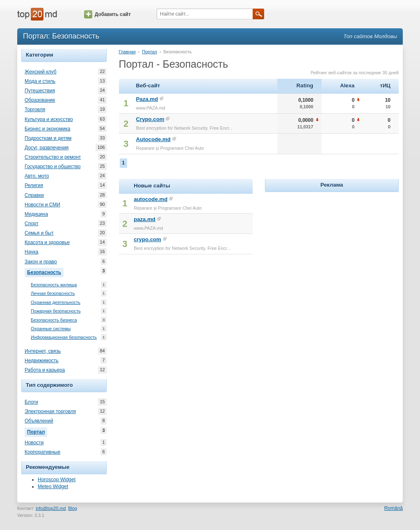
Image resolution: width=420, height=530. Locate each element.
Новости (34, 443)
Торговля (35, 110)
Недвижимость (42, 361)
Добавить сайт (107, 14)
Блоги (31, 402)
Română (394, 508)
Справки (34, 195)
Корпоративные (42, 452)
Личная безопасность (53, 294)
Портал (37, 431)
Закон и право (41, 262)
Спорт (32, 224)
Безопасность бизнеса (54, 320)
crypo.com (147, 239)
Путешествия (40, 91)
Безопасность (45, 272)
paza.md (145, 219)
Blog (73, 508)
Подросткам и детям (48, 138)
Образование (40, 100)
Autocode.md (153, 139)
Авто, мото (37, 176)
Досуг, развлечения (47, 148)
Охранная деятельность (56, 303)
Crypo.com (150, 119)
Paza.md (147, 99)
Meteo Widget (53, 487)
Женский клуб (41, 72)
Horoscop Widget (57, 480)
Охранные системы (51, 329)
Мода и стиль (40, 81)
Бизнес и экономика (47, 129)
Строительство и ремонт (53, 157)
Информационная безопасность (64, 337)
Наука (31, 252)
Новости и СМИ (42, 205)
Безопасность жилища (54, 285)
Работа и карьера (45, 370)
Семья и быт (39, 233)
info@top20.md (51, 508)
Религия (34, 185)
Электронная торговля (50, 411)
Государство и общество (52, 167)
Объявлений (39, 421)
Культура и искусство (49, 119)
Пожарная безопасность (56, 311)
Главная (127, 52)
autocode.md (151, 199)
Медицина (36, 214)
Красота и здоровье (47, 242)
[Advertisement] (332, 245)
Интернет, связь (43, 351)
